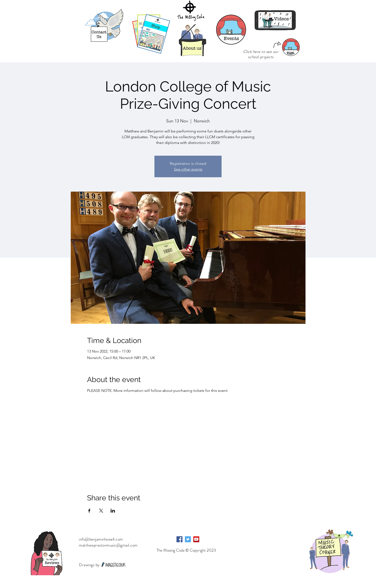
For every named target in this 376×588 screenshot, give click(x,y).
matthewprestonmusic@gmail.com (108, 545)
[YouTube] (196, 539)
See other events (188, 169)
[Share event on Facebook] (89, 511)
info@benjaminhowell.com (101, 539)
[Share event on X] (101, 511)
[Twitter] (188, 539)
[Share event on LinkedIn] (113, 511)
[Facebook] (179, 539)
